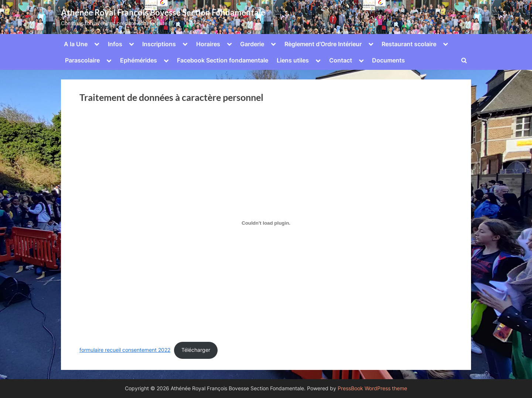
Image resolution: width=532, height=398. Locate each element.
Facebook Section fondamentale (223, 60)
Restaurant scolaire (409, 44)
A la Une (76, 44)
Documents (388, 60)
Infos (115, 44)
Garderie (252, 44)
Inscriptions (159, 44)
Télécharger (196, 350)
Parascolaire (82, 60)
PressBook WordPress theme (372, 388)
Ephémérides (139, 60)
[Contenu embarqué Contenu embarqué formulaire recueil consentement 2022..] (266, 223)
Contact (341, 60)
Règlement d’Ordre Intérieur (323, 44)
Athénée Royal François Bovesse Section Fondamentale (163, 12)
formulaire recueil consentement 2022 (125, 350)
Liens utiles (293, 60)
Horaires (208, 44)
